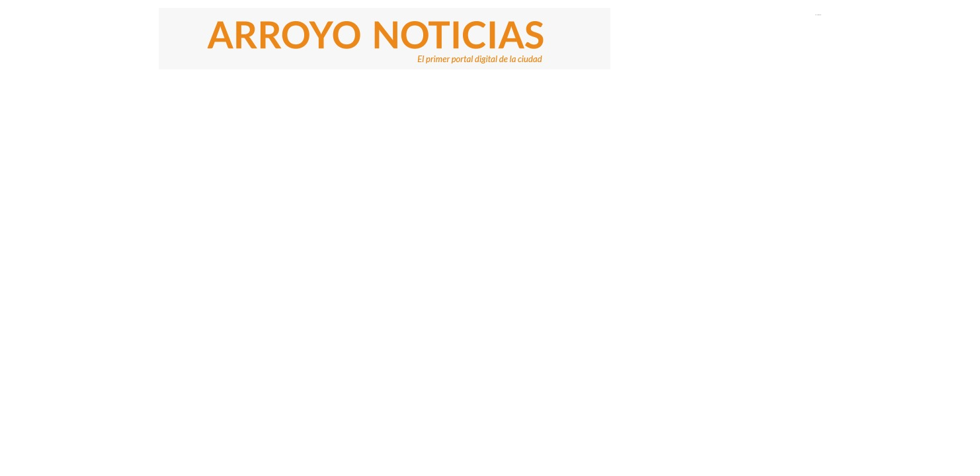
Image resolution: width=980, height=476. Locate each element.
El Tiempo (818, 15)
